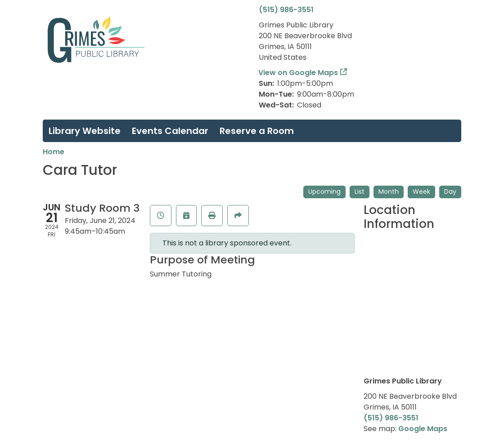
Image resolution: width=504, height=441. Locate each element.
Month (389, 192)
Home (54, 152)
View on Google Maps (298, 73)
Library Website (85, 131)
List (360, 192)
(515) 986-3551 (286, 10)
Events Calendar (170, 131)
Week (421, 192)
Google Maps (423, 429)
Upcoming (324, 192)
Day (450, 192)
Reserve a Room (257, 131)
